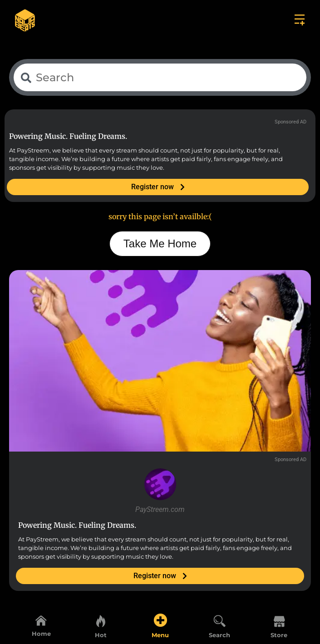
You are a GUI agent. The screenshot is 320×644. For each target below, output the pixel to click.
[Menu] (160, 620)
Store (279, 635)
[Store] (279, 620)
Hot (101, 635)
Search (219, 635)
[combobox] (160, 77)
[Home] (41, 620)
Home (41, 634)
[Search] (220, 620)
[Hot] (101, 620)
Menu (160, 635)
